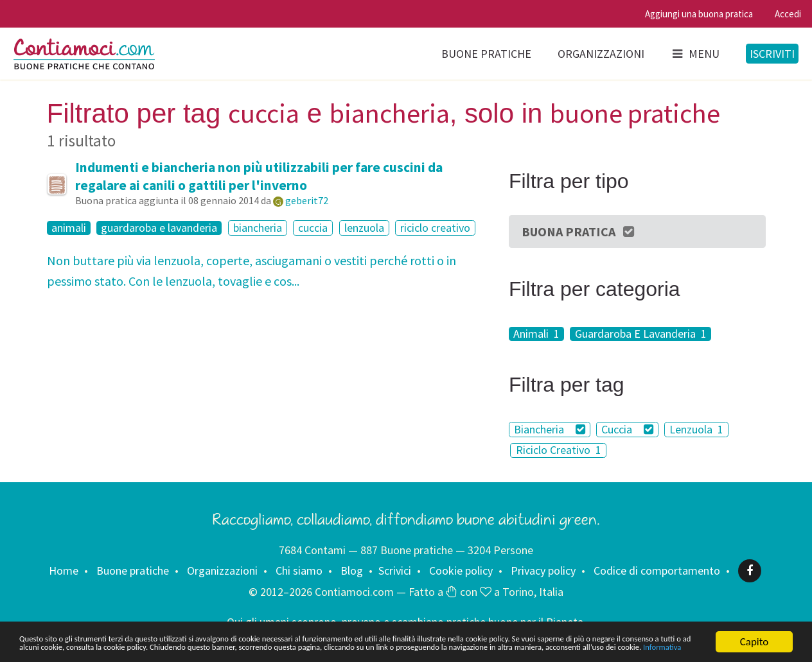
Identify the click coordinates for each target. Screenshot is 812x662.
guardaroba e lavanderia (159, 228)
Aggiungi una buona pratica (699, 14)
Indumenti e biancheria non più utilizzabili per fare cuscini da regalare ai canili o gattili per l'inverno (259, 176)
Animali (536, 334)
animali (69, 228)
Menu (695, 54)
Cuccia (627, 429)
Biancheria (550, 429)
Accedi (788, 14)
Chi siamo (299, 571)
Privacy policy (543, 571)
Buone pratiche (486, 54)
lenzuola (364, 228)
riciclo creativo (435, 228)
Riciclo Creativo (559, 450)
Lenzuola (696, 429)
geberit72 (307, 200)
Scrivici (395, 571)
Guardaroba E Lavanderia (641, 334)
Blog (352, 571)
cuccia (313, 228)
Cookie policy (461, 571)
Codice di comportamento (657, 571)
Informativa (429, 648)
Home (64, 571)
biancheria (258, 228)
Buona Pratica (579, 231)
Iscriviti (772, 54)
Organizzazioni (601, 54)
